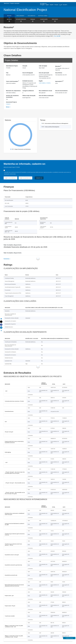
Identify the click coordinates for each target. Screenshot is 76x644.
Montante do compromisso (13, 91)
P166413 (8, 104)
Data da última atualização (46, 96)
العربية (61, 5)
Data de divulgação (28, 73)
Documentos (32, 16)
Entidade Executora (28, 81)
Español (52, 5)
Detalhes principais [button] (21, 21)
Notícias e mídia (43, 16)
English (47, 5)
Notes (8, 107)
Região (41, 81)
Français (56, 5)
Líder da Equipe (43, 66)
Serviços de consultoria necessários (12, 96)
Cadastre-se (39, 178)
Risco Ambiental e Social (45, 91)
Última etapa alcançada (29, 96)
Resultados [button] (55, 21)
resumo (9, 16)
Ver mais (57, 36)
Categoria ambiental (28, 91)
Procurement (20, 16)
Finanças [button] (33, 21)
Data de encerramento (61, 91)
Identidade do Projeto (12, 66)
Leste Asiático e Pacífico (45, 83)
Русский (65, 5)
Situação (25, 66)
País (7, 73)
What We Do (7, 3)
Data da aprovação (44, 73)
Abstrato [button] (9, 21)
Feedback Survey (69, 638)
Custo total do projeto (13, 81)
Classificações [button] (44, 21)
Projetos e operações (15, 3)
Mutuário (58, 66)
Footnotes (6, 259)
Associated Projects (11, 102)
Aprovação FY (59, 81)
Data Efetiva (59, 73)
